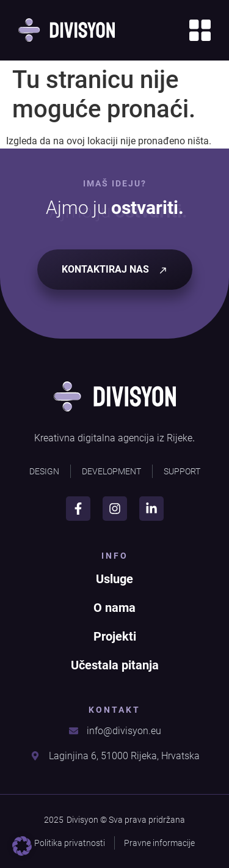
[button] (22, 846)
